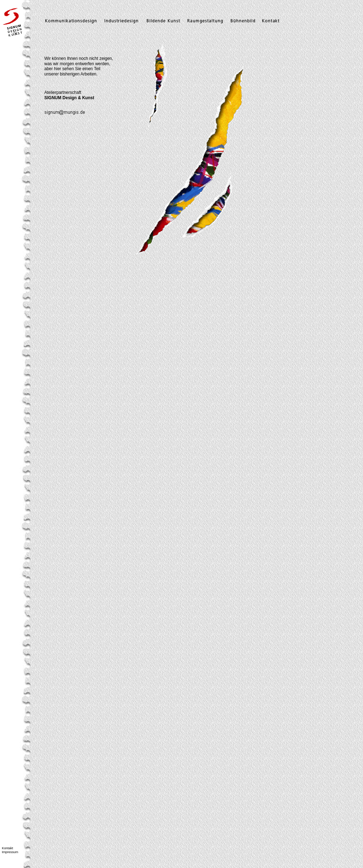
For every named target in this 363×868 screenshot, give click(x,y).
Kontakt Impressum (9, 850)
